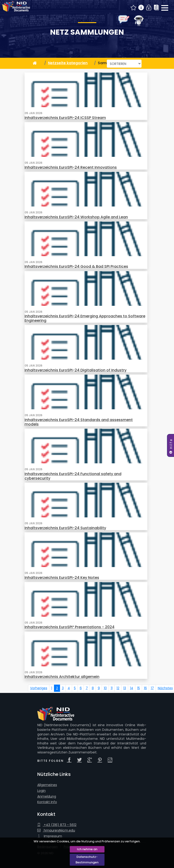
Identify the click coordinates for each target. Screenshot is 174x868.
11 (112, 688)
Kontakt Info (47, 802)
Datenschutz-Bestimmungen (87, 860)
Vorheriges (39, 688)
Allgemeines (47, 785)
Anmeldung (47, 797)
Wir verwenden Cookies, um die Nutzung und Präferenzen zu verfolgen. (87, 841)
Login (149, 8)
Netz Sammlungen (87, 32)
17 (152, 688)
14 (132, 688)
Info (141, 8)
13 (125, 688)
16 (145, 688)
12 (118, 688)
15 (139, 688)
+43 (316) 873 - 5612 (57, 825)
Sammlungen (157, 8)
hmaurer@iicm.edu (56, 830)
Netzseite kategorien (68, 63)
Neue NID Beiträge (134, 8)
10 (105, 688)
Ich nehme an (87, 849)
